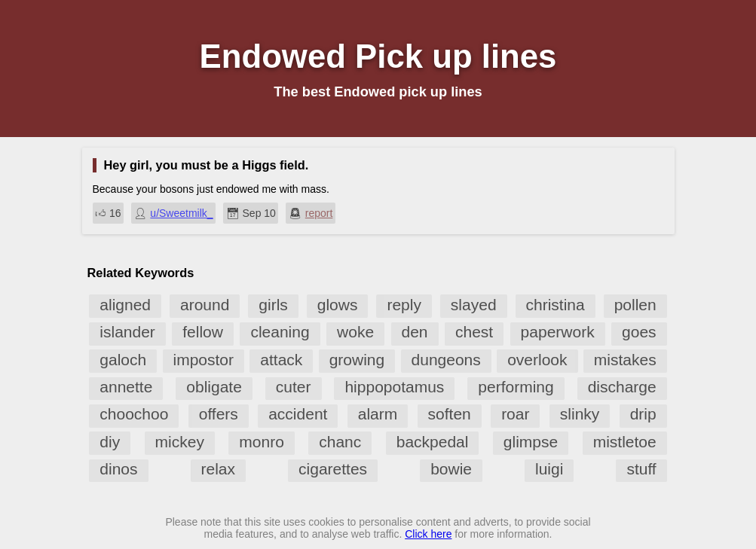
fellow (203, 332)
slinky (580, 414)
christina (556, 305)
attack (281, 360)
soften (450, 414)
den (415, 332)
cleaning (280, 332)
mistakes (625, 360)
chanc (340, 442)
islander (127, 332)
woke (355, 332)
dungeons (446, 360)
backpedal (433, 442)
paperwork (558, 332)
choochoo (134, 414)
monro (262, 442)
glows (338, 305)
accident (298, 414)
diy (110, 442)
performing (516, 387)
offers (219, 414)
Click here (428, 534)
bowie (451, 469)
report (319, 213)
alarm (378, 414)
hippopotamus (394, 387)
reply (404, 305)
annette (126, 387)
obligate (214, 387)
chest (474, 332)
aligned (125, 305)
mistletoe (625, 442)
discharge (622, 387)
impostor (204, 360)
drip (643, 414)
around (205, 305)
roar (515, 414)
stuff (641, 469)
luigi (549, 469)
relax (219, 469)
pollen (635, 305)
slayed (474, 305)
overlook (537, 360)
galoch (123, 360)
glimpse (531, 442)
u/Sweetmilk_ (181, 213)
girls (273, 305)
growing (357, 360)
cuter (294, 387)
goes (639, 332)
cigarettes (333, 469)
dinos (118, 469)
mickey (180, 442)
